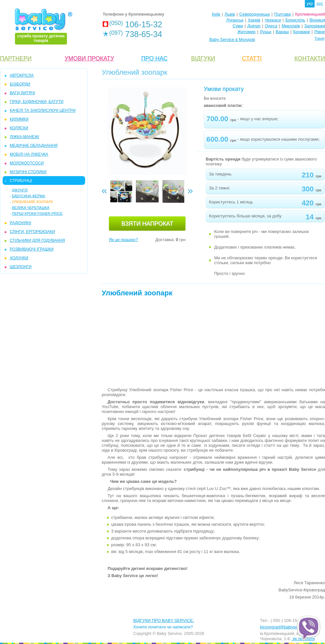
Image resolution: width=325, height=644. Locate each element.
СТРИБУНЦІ (21, 181)
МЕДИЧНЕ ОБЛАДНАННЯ (34, 146)
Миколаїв (291, 26)
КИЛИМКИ (19, 119)
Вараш (282, 32)
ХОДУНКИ (19, 258)
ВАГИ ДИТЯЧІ (22, 93)
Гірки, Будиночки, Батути (37, 102)
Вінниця (317, 20)
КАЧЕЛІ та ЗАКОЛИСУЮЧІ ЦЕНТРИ (43, 110)
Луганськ (235, 20)
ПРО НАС (154, 58)
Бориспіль (295, 20)
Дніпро (254, 26)
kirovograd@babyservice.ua (286, 627)
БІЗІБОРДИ (20, 84)
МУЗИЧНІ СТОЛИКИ (28, 172)
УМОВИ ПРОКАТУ (89, 58)
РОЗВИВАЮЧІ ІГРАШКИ (32, 249)
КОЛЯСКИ (19, 128)
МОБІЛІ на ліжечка (29, 154)
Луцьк (266, 32)
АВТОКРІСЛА (22, 75)
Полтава (283, 14)
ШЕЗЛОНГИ (21, 267)
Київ (216, 14)
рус (320, 3)
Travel (319, 38)
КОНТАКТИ (310, 58)
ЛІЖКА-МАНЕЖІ (24, 137)
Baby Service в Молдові (232, 39)
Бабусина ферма (29, 196)
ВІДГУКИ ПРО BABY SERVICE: (164, 620)
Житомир (246, 32)
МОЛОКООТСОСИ (27, 163)
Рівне (320, 32)
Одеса (271, 26)
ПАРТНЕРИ (16, 58)
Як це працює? (123, 240)
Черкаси (273, 20)
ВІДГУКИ (203, 58)
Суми (238, 26)
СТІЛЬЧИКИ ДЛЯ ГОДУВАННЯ (37, 240)
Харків (254, 20)
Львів (230, 14)
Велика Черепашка (31, 208)
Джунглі (20, 190)
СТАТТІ (252, 58)
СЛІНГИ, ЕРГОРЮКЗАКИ (32, 232)
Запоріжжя (315, 26)
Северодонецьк (254, 14)
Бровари (301, 32)
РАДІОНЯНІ (20, 223)
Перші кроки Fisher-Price (37, 213)
